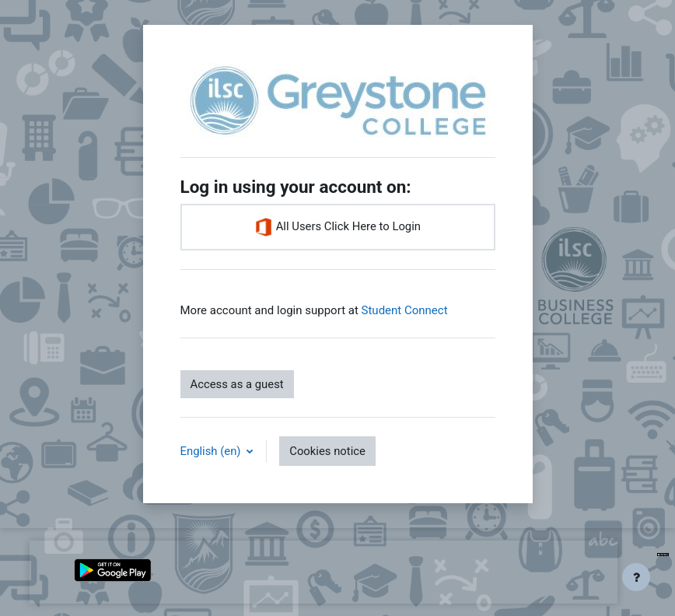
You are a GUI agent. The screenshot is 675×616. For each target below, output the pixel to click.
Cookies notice (327, 451)
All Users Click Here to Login (337, 227)
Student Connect (405, 310)
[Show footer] (636, 577)
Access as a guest (237, 384)
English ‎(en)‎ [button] (212, 451)
